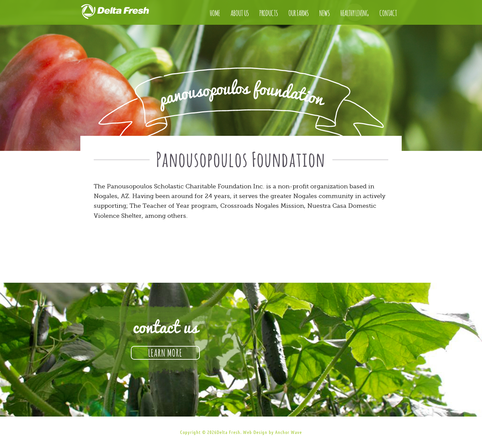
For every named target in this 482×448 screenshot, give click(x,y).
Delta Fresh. (229, 432)
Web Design (255, 432)
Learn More (165, 352)
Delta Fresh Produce (122, 13)
